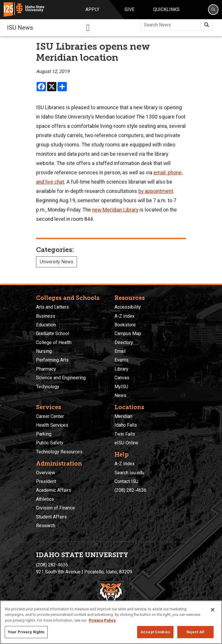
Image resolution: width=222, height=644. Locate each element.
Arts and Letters (52, 307)
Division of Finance (55, 508)
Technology (48, 387)
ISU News (20, 28)
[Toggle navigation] (88, 28)
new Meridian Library (115, 210)
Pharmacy (46, 369)
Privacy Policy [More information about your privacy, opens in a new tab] (102, 620)
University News (57, 262)
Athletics (45, 499)
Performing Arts (52, 360)
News (120, 395)
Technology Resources (59, 452)
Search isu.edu (129, 473)
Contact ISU (126, 481)
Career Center (50, 416)
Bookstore (125, 325)
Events (121, 360)
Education (46, 325)
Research (46, 526)
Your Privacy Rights (26, 632)
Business (46, 316)
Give (130, 9)
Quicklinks (166, 9)
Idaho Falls (126, 425)
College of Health (54, 342)
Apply (92, 9)
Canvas (122, 378)
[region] (111, 622)
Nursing (44, 351)
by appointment (156, 191)
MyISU (121, 387)
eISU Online (126, 443)
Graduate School (53, 333)
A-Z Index (125, 316)
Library (121, 369)
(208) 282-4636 (130, 490)
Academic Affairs (54, 490)
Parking (44, 434)
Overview (46, 473)
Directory (124, 342)
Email (120, 351)
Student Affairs (51, 517)
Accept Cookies (155, 632)
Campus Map (128, 333)
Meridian (123, 416)
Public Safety (50, 443)
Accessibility (128, 307)
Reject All (195, 632)
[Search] (213, 10)
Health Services (52, 425)
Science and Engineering (61, 378)
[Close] (213, 610)
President (46, 481)
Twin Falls (125, 434)
